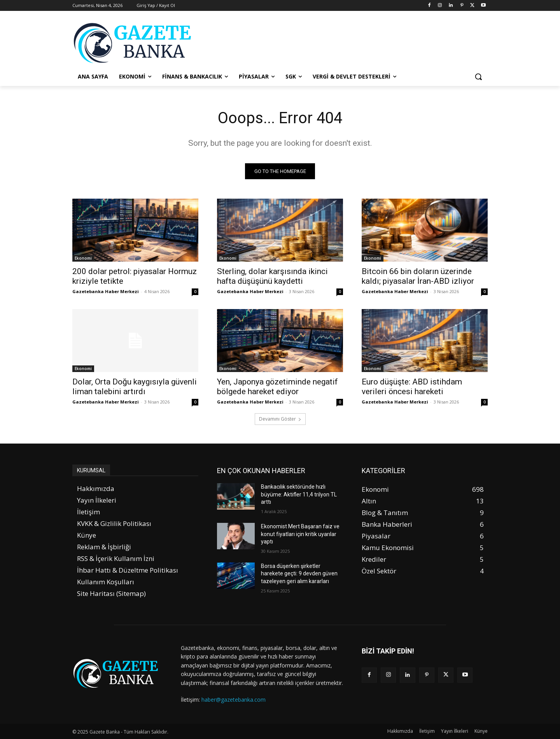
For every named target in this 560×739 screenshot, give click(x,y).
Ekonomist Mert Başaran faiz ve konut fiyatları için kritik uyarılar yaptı (300, 534)
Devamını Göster (280, 419)
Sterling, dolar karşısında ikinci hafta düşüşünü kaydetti (272, 276)
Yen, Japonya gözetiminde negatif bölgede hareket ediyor (277, 387)
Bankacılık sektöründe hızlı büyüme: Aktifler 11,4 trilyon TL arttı (299, 494)
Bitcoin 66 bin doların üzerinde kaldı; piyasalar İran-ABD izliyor (418, 276)
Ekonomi (83, 258)
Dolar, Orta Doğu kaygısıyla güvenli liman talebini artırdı (135, 387)
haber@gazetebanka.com (234, 700)
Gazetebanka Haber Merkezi (106, 291)
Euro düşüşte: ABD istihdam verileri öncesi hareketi (412, 387)
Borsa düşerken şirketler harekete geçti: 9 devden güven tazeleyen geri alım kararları (299, 574)
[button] (478, 77)
